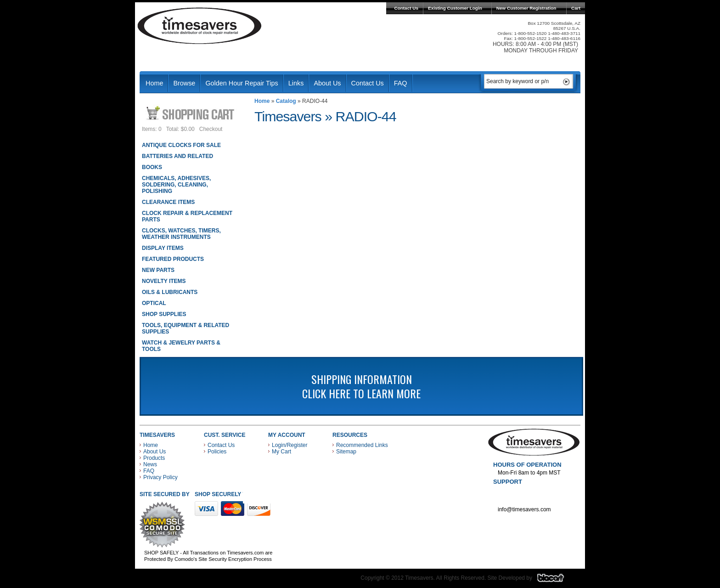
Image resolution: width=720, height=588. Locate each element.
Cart (576, 8)
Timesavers (200, 26)
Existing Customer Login (455, 8)
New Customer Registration (526, 8)
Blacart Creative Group (556, 580)
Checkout (211, 129)
